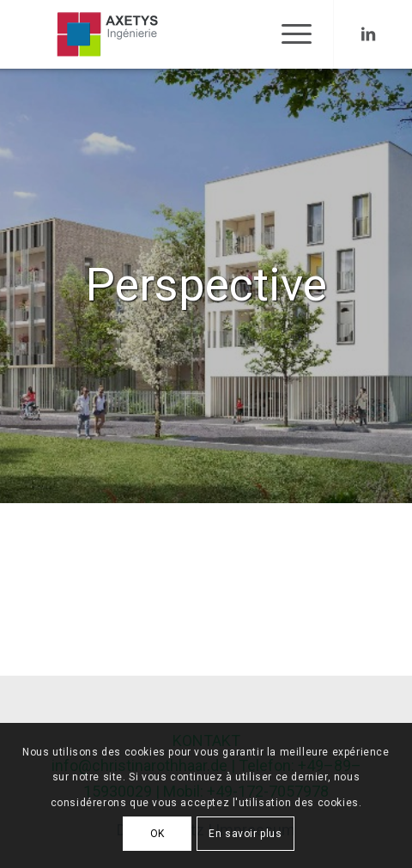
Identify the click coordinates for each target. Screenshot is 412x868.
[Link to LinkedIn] (368, 34)
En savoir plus (245, 834)
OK (158, 834)
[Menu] (288, 34)
